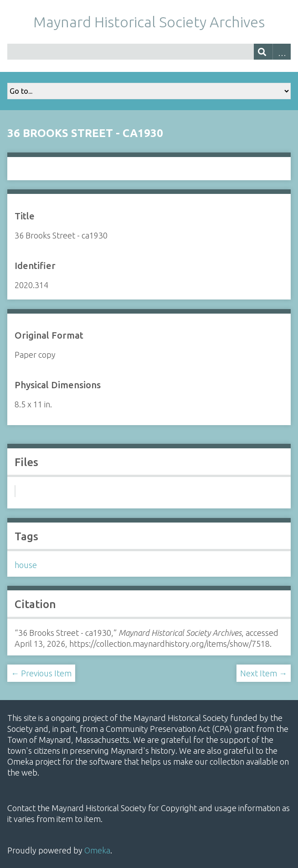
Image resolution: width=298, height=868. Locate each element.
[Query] (149, 52)
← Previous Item (41, 673)
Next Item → (264, 673)
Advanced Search (282, 52)
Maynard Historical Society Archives (149, 22)
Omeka (97, 850)
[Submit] (263, 52)
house (26, 565)
